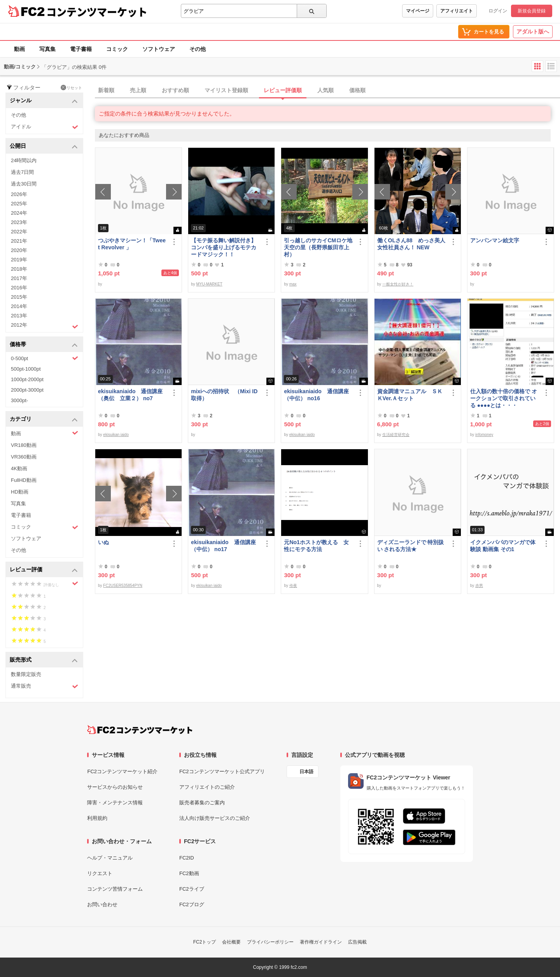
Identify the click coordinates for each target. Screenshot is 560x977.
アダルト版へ (533, 32)
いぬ (103, 542)
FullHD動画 (24, 480)
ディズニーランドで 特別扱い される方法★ (411, 546)
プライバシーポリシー (270, 942)
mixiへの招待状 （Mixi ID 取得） (224, 395)
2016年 (19, 288)
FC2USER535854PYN (123, 586)
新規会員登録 (532, 11)
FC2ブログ (192, 904)
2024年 (19, 213)
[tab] (327, 91)
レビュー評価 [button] (44, 570)
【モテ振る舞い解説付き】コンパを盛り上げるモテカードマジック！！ (224, 247)
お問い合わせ (102, 904)
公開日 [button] (44, 146)
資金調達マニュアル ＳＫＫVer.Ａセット (410, 395)
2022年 (19, 232)
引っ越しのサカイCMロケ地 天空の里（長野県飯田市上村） (318, 247)
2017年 (19, 278)
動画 (19, 49)
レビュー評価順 (283, 90)
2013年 (19, 316)
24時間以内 (24, 160)
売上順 (138, 90)
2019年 (19, 260)
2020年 (19, 250)
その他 (198, 49)
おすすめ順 (175, 90)
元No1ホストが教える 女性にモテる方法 (316, 546)
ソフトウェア (159, 49)
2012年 (45, 326)
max (293, 284)
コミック (117, 49)
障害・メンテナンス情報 (115, 803)
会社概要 (231, 942)
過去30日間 (24, 184)
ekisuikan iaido (116, 435)
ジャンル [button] (44, 101)
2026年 (19, 194)
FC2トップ (205, 942)
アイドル (45, 127)
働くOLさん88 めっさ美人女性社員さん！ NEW (411, 244)
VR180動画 (24, 445)
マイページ (418, 11)
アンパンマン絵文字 (495, 240)
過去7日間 (22, 172)
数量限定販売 (26, 674)
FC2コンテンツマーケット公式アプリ (222, 771)
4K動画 (19, 468)
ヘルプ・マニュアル (110, 858)
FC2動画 (189, 873)
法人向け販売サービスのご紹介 (215, 818)
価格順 (357, 90)
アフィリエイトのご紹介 (207, 787)
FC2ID (187, 858)
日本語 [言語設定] (306, 772)
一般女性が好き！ (398, 284)
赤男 (479, 586)
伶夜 (293, 586)
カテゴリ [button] (44, 419)
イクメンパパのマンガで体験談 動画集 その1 (503, 546)
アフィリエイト (457, 11)
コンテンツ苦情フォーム (115, 889)
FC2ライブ (192, 889)
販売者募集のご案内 (202, 803)
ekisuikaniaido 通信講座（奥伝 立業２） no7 (130, 395)
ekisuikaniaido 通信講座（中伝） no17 (223, 546)
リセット (71, 88)
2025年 (19, 204)
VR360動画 (24, 457)
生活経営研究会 (396, 435)
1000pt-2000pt (27, 379)
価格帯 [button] (44, 345)
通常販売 (45, 686)
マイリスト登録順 (226, 90)
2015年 (19, 297)
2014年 (19, 306)
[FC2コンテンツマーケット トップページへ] (140, 730)
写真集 (47, 49)
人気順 (325, 90)
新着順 (106, 90)
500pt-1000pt (26, 369)
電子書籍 (81, 49)
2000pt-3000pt (27, 390)
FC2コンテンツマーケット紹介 (122, 771)
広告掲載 (357, 942)
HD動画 (20, 492)
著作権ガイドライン (321, 942)
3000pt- (19, 400)
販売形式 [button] (44, 660)
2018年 (19, 269)
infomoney (484, 435)
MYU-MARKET (209, 284)
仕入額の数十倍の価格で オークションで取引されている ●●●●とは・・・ (504, 398)
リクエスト (100, 873)
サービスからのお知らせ (115, 787)
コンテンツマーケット (97, 12)
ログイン (498, 11)
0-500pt (45, 358)
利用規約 (97, 818)
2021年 (19, 241)
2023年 (19, 222)
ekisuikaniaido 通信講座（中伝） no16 (316, 395)
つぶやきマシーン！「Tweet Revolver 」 (132, 244)
